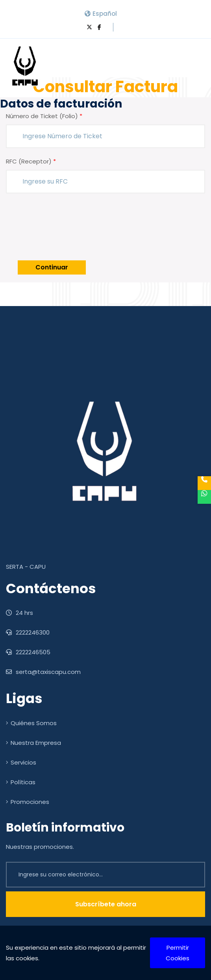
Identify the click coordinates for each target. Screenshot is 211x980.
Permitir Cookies (178, 953)
